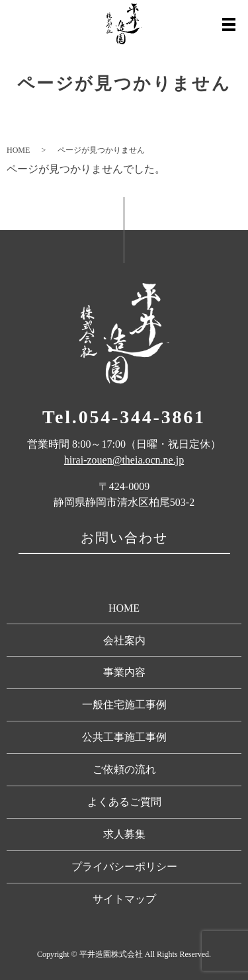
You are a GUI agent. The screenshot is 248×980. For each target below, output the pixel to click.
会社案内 (124, 640)
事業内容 (124, 672)
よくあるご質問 (124, 802)
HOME (18, 150)
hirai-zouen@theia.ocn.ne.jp (124, 460)
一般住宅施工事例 (124, 705)
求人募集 (124, 834)
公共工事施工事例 (124, 737)
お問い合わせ (124, 538)
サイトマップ (124, 899)
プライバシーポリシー (124, 867)
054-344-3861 (142, 417)
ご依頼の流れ (124, 769)
